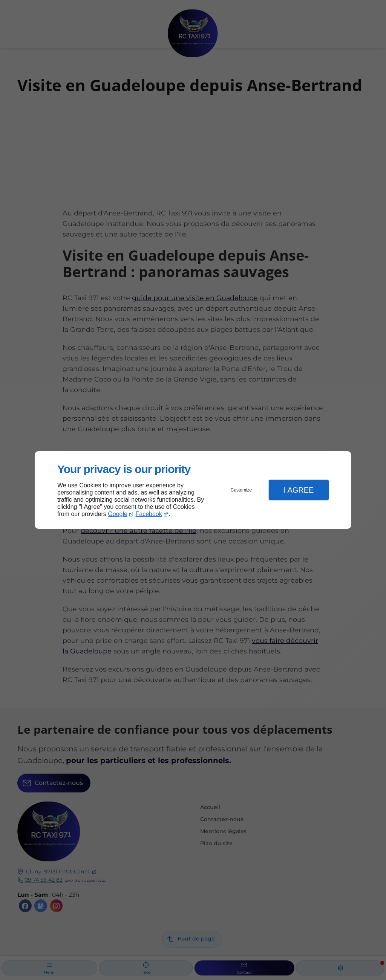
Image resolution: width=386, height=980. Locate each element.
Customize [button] (241, 490)
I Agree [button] (299, 490)
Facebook (149, 514)
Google (118, 514)
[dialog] (193, 490)
